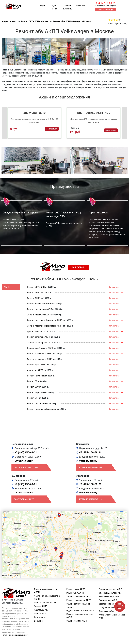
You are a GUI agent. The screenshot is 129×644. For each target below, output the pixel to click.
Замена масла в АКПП (77, 621)
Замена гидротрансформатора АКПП (45, 326)
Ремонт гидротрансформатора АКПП (45, 320)
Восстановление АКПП (109, 604)
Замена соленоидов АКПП (40, 359)
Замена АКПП (34, 298)
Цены (55, 6)
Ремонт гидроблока (37, 404)
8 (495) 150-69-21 (105, 3)
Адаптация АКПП (35, 370)
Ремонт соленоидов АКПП (40, 354)
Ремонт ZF (32, 381)
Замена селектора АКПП (39, 342)
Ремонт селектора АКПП (39, 337)
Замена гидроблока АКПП (40, 315)
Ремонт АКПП (34, 293)
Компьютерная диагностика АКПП (80, 616)
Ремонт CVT (33, 398)
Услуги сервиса (9, 21)
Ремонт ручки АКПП (37, 365)
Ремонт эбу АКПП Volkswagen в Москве (72, 21)
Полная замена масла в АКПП (45, 591)
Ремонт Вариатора (36, 392)
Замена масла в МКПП (45, 603)
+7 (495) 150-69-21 (26, 452)
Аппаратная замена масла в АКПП (112, 616)
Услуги (42, 6)
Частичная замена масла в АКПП (47, 597)
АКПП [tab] (7, 287)
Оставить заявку (24, 461)
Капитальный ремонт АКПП (40, 348)
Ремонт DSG (33, 387)
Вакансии (81, 6)
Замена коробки (106, 611)
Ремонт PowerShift (36, 376)
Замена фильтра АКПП (109, 597)
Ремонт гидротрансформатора (42, 409)
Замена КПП (40, 614)
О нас (55, 9)
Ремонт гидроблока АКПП (40, 309)
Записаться (52, 129)
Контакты (68, 9)
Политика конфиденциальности (15, 635)
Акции (68, 6)
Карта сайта (40, 617)
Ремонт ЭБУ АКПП (36, 287)
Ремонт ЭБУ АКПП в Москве (35, 21)
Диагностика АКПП (36, 331)
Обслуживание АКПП (109, 608)
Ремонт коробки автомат (39, 304)
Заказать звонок (104, 10)
